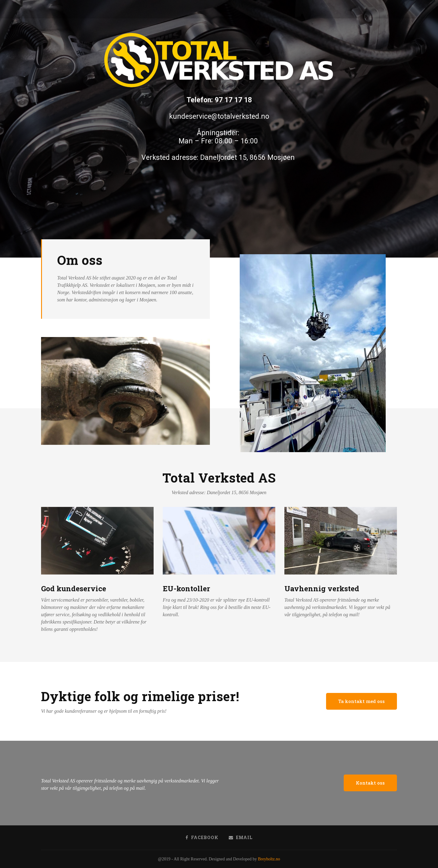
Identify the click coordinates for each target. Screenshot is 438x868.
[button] (362, 701)
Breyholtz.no (269, 859)
